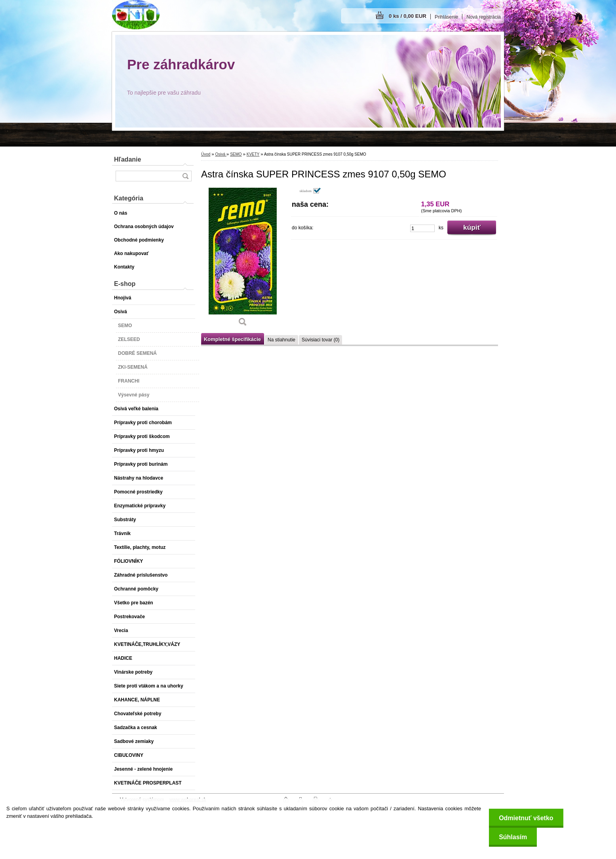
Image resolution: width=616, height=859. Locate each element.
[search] (185, 176)
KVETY (253, 154)
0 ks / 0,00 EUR (408, 16)
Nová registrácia (484, 17)
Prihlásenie (446, 17)
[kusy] (422, 228)
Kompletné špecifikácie (232, 339)
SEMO (236, 154)
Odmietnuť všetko (526, 818)
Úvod (206, 154)
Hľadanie (127, 159)
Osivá (221, 154)
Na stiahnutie (281, 340)
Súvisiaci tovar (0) (320, 340)
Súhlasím (513, 837)
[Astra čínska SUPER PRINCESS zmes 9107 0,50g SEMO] (243, 260)
